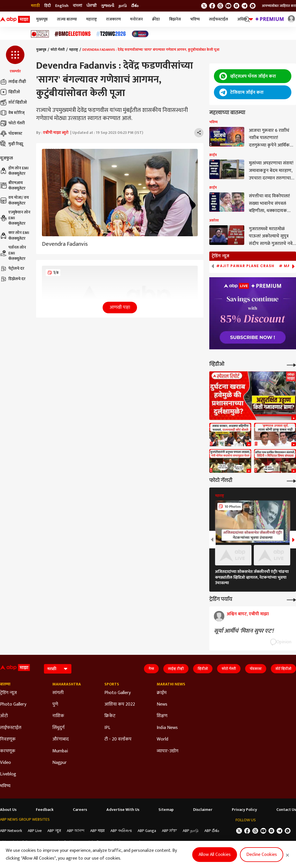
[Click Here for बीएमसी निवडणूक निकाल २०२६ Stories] (73, 34)
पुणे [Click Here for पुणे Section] (55, 704)
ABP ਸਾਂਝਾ (169, 831)
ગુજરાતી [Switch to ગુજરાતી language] (108, 6)
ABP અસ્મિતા (121, 831)
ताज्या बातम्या (67, 19)
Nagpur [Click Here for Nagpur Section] (60, 763)
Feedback (45, 810)
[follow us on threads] (220, 6)
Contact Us (286, 810)
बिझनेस (175, 19)
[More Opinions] (291, 599)
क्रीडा (156, 19)
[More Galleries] (291, 480)
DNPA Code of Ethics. (59, 842)
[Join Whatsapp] (253, 6)
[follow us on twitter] (204, 6)
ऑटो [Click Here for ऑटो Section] (4, 716)
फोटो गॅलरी (12, 123)
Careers (80, 810)
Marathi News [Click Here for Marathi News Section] (171, 684)
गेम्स (151, 669)
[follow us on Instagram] (236, 6)
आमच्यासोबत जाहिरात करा (279, 6)
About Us (8, 810)
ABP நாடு (191, 831)
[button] (15, 60)
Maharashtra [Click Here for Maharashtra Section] (67, 684)
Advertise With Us (123, 810)
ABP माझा (97, 831)
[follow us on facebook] (212, 6)
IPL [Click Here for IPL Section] (107, 728)
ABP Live (35, 831)
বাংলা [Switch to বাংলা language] (77, 6)
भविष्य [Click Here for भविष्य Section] (5, 786)
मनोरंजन (136, 19)
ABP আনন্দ (76, 831)
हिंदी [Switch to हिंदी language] (48, 6)
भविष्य (195, 19)
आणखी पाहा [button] (120, 307)
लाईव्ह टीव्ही (13, 82)
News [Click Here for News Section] (162, 704)
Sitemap (166, 810)
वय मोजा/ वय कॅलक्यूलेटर (14, 200)
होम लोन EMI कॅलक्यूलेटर (14, 171)
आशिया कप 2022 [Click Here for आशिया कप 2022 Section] (120, 704)
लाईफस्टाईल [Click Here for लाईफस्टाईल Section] (11, 728)
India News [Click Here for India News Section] (167, 728)
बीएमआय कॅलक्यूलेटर (13, 186)
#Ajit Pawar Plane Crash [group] (245, 266)
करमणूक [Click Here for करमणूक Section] (8, 751)
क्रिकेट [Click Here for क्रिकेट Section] (110, 716)
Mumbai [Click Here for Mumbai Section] (60, 751)
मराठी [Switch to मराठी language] (35, 6)
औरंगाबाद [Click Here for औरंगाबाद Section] (61, 739)
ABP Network (11, 831)
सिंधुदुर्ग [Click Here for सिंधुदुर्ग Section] (58, 728)
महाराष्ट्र (91, 19)
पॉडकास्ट (11, 134)
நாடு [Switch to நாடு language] (123, 6)
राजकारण (113, 19)
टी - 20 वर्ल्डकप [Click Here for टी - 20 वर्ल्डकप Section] (118, 739)
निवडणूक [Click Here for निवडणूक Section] (8, 739)
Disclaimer (203, 810)
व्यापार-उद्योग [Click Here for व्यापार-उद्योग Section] (168, 751)
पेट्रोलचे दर (12, 269)
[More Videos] (291, 364)
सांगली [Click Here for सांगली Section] (58, 693)
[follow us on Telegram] (245, 6)
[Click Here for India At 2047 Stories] (140, 34)
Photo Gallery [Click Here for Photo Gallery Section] (13, 704)
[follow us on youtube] (228, 6)
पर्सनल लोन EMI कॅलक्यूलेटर (13, 253)
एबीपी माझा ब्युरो (56, 133)
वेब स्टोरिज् (12, 113)
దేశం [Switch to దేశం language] (135, 6)
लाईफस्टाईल (219, 19)
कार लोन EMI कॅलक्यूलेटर (15, 236)
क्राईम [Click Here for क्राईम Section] (162, 693)
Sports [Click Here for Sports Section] (112, 684)
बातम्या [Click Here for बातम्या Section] (5, 684)
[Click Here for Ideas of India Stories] (40, 34)
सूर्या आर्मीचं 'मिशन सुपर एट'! (244, 631)
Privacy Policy (244, 810)
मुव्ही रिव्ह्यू (12, 144)
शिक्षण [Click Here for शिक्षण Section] (162, 716)
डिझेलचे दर (13, 279)
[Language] (58, 669)
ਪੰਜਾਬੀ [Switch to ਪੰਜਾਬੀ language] (91, 6)
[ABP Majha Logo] (15, 19)
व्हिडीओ (10, 92)
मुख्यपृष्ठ (42, 19)
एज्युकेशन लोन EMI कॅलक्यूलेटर (15, 218)
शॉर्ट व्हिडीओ (13, 102)
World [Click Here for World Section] (162, 739)
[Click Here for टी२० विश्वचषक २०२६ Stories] (111, 34)
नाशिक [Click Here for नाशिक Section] (58, 716)
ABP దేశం (212, 831)
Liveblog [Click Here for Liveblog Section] (8, 774)
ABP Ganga (147, 831)
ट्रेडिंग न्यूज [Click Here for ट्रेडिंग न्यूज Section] (8, 693)
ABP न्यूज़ (54, 831)
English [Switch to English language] (62, 6)
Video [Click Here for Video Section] (5, 763)
